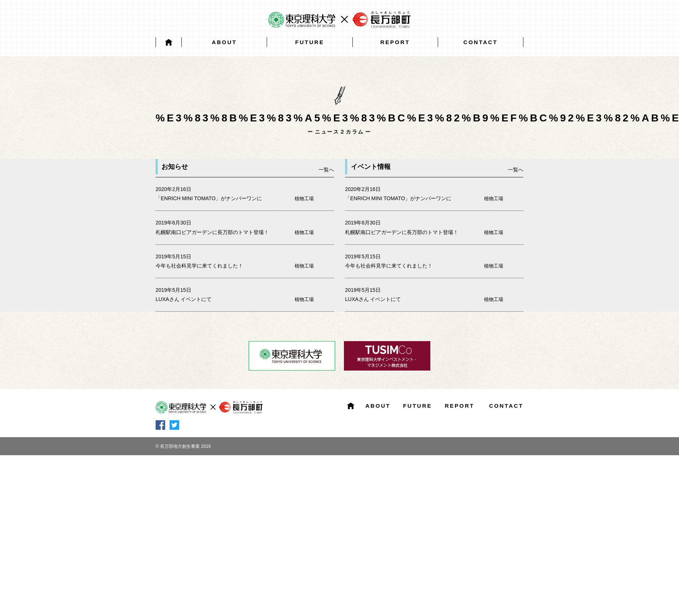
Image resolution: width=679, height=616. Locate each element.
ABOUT (224, 42)
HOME (169, 42)
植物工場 (304, 199)
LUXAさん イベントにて (184, 299)
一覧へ (326, 170)
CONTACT (481, 42)
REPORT (395, 42)
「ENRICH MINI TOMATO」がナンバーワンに (209, 198)
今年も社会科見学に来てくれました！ (199, 266)
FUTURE (310, 42)
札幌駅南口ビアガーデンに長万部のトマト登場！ (212, 232)
